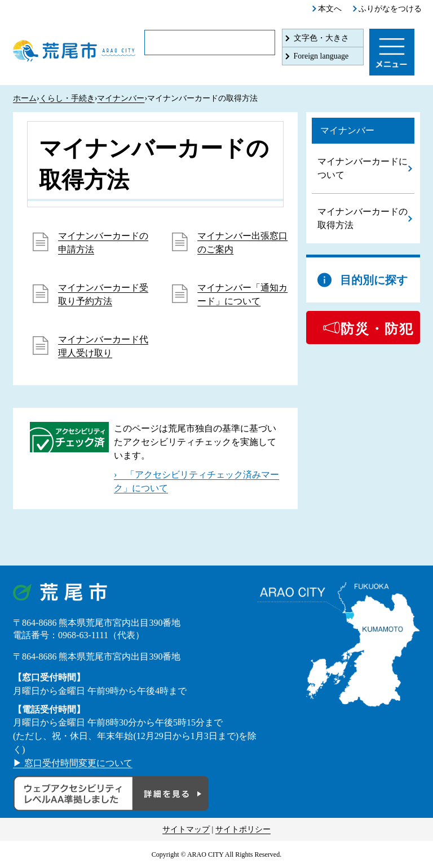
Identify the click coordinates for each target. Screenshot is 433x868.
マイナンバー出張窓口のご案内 (242, 242)
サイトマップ (186, 829)
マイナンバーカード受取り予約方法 (103, 294)
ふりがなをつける (390, 9)
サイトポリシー (243, 829)
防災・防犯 (377, 329)
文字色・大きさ (321, 38)
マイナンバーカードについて (363, 168)
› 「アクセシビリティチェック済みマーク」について (196, 481)
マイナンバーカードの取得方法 (363, 218)
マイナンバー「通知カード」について (242, 294)
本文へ (330, 9)
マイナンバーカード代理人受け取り (103, 346)
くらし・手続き (67, 98)
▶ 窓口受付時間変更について (73, 763)
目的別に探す (374, 280)
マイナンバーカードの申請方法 (103, 242)
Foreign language (321, 56)
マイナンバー (121, 98)
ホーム (25, 98)
